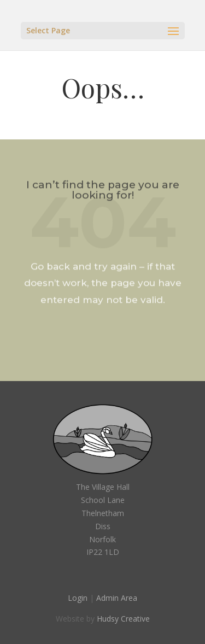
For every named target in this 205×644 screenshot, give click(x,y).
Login (78, 598)
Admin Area (117, 598)
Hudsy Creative (123, 619)
